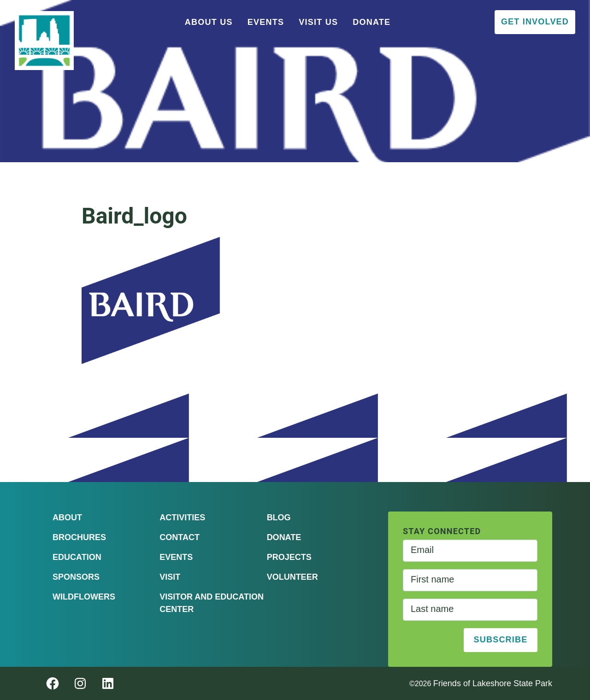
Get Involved (535, 22)
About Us (209, 22)
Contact (180, 537)
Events (266, 22)
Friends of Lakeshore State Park (493, 683)
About (67, 518)
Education (77, 557)
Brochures (79, 537)
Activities (182, 518)
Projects (289, 557)
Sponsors (76, 577)
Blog (279, 518)
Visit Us (318, 22)
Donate (372, 22)
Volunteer (292, 577)
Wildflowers (84, 597)
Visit (170, 577)
